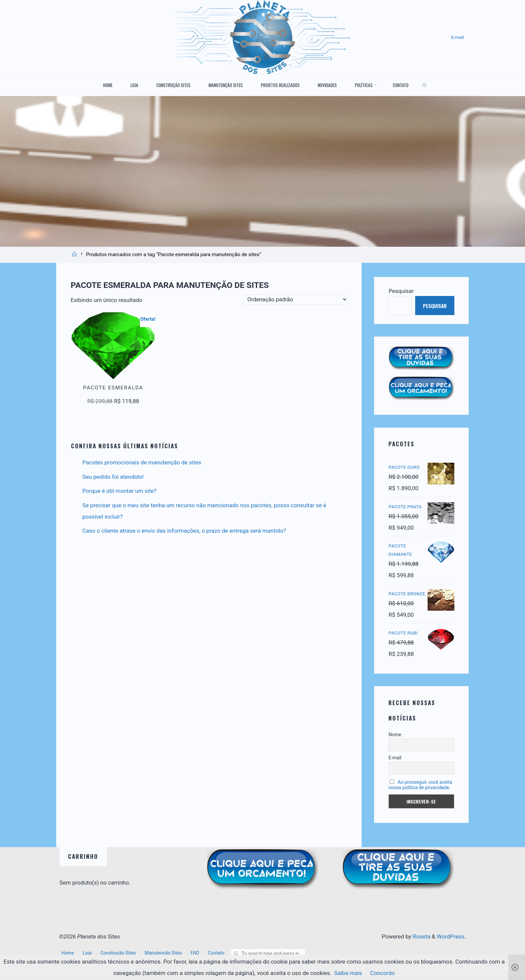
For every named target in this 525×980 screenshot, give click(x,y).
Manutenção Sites (165, 954)
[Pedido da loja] (294, 300)
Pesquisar (401, 291)
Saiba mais (348, 973)
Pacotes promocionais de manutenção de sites (142, 462)
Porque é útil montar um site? (120, 491)
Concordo (382, 973)
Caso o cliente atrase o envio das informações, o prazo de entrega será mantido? (184, 531)
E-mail (457, 37)
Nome (395, 736)
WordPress (451, 938)
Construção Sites (119, 954)
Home (68, 954)
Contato (219, 954)
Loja (88, 954)
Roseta (421, 938)
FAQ (197, 954)
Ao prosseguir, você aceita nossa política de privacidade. (420, 786)
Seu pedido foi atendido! (113, 477)
